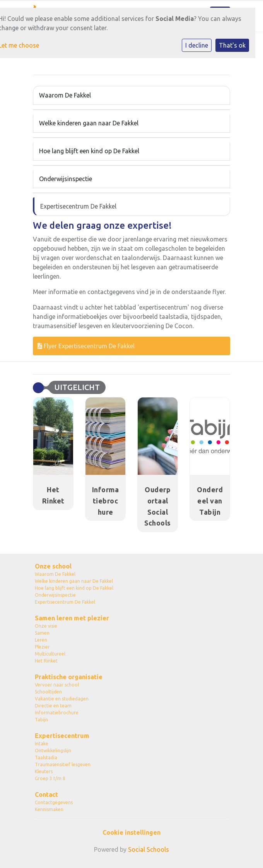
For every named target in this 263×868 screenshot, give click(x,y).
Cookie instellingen (131, 832)
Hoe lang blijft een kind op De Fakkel (89, 151)
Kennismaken (49, 809)
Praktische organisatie (69, 677)
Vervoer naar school (57, 685)
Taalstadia (46, 758)
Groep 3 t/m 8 (50, 778)
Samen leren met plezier (72, 618)
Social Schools (149, 849)
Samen (42, 633)
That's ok (232, 45)
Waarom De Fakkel (65, 95)
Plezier (42, 647)
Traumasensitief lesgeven (63, 764)
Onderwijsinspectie (66, 179)
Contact (46, 794)
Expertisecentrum (62, 736)
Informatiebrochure (57, 713)
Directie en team (53, 706)
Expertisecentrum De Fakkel (78, 206)
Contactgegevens (54, 802)
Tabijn (41, 720)
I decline (197, 45)
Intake (42, 744)
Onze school (53, 566)
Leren (41, 640)
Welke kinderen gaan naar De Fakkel (89, 123)
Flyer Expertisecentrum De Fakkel (86, 346)
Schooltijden (48, 692)
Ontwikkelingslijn (53, 751)
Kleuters (44, 771)
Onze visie (46, 626)
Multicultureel (50, 654)
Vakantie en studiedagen (62, 699)
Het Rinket (46, 661)
